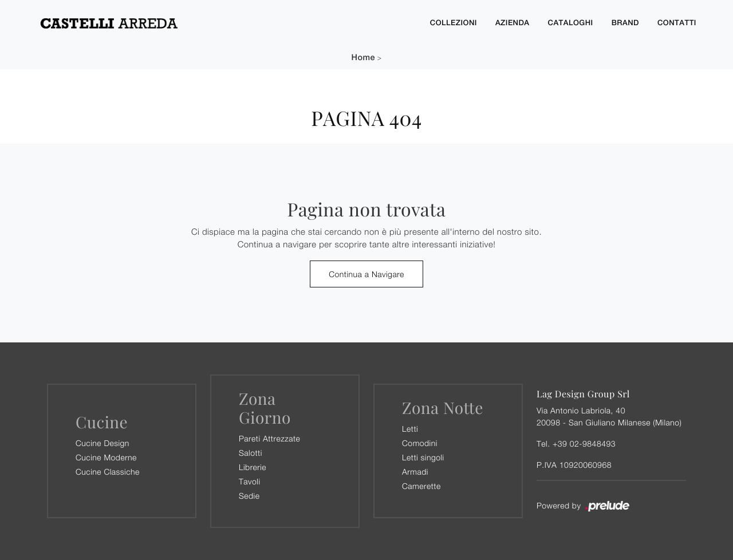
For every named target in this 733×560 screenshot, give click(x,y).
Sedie (249, 496)
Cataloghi (571, 23)
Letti (410, 429)
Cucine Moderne (106, 457)
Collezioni (454, 23)
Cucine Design (103, 443)
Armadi (415, 472)
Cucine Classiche (108, 472)
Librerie (253, 467)
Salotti (251, 453)
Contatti (677, 23)
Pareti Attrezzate (269, 438)
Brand (625, 23)
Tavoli (250, 481)
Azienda (513, 23)
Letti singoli (423, 457)
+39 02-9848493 (584, 443)
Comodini (420, 443)
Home (363, 58)
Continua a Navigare (366, 274)
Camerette (421, 486)
